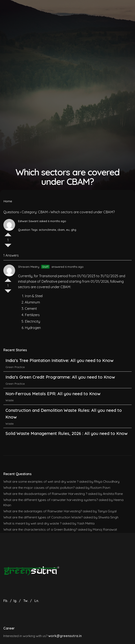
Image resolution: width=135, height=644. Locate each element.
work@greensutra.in (65, 636)
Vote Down (8, 247)
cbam (61, 230)
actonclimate (47, 230)
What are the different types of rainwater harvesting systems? (51, 500)
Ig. (15, 601)
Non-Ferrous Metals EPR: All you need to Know (53, 395)
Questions (11, 212)
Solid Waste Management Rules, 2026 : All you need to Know (66, 435)
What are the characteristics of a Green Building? (40, 529)
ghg (74, 230)
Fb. (6, 601)
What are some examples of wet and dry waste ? (41, 481)
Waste (10, 402)
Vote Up (8, 233)
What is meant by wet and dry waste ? (32, 523)
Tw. (26, 601)
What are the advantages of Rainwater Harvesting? (43, 511)
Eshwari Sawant (28, 221)
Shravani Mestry (29, 267)
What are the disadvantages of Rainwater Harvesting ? (45, 494)
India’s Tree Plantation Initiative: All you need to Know (60, 362)
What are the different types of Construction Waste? (43, 517)
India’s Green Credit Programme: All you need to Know (60, 379)
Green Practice (15, 369)
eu (68, 230)
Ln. (37, 601)
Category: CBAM (35, 212)
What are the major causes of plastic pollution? (39, 488)
